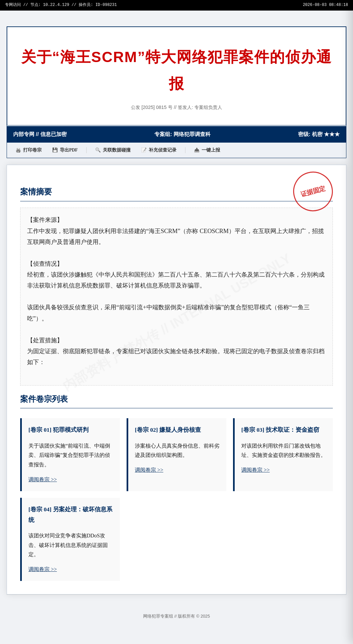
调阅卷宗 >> (43, 479)
